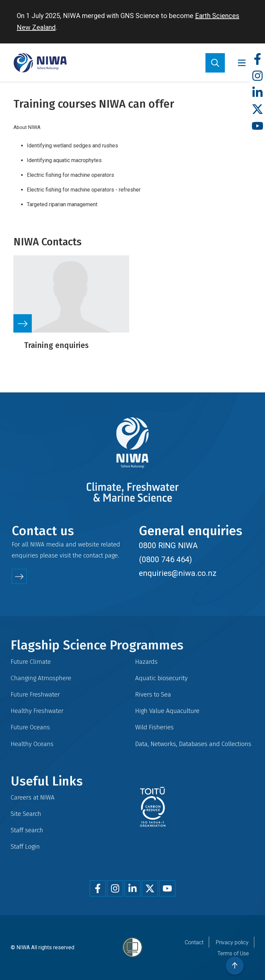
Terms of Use (233, 953)
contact (93, 555)
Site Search (26, 814)
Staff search (27, 830)
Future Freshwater (35, 694)
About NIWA (27, 127)
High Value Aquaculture (167, 711)
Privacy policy (232, 942)
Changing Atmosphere (41, 678)
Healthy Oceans (32, 744)
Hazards (146, 662)
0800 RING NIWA (168, 545)
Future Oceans (30, 727)
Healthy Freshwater (37, 711)
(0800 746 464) (165, 560)
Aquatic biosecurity (161, 678)
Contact (194, 942)
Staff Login (25, 846)
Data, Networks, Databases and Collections (193, 744)
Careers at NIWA (33, 797)
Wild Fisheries (154, 727)
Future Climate (31, 662)
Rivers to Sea (153, 694)
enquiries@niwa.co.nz (178, 573)
